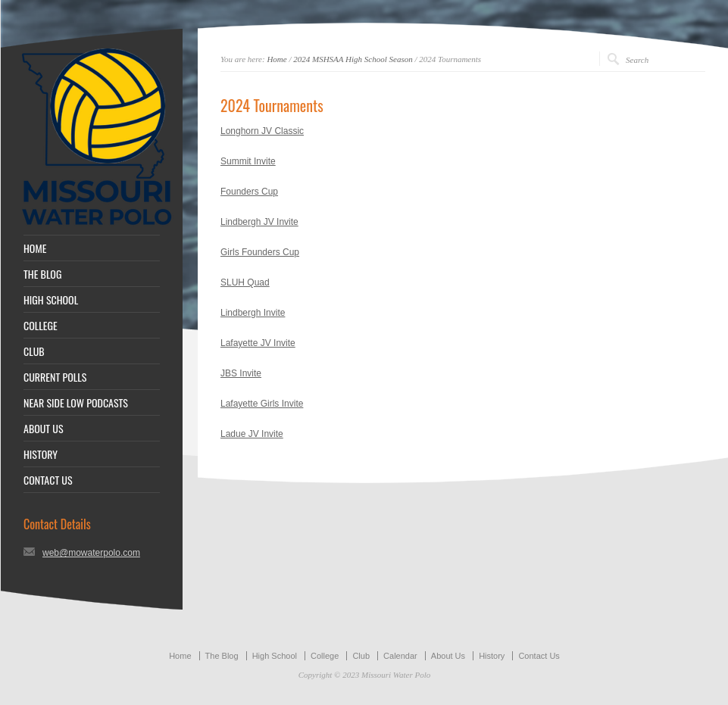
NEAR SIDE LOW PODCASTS (76, 403)
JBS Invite (241, 373)
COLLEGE (41, 326)
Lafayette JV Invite (258, 343)
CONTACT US (48, 480)
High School (275, 656)
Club (361, 656)
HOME (35, 248)
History (492, 656)
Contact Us (539, 656)
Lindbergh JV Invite (259, 222)
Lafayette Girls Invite (262, 404)
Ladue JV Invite (252, 434)
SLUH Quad (245, 282)
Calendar (400, 656)
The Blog (222, 656)
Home (277, 59)
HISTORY (41, 454)
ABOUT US (44, 429)
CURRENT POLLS (55, 377)
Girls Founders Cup (260, 252)
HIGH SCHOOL (51, 300)
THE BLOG (42, 274)
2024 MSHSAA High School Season (353, 59)
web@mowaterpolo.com (91, 553)
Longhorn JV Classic (262, 131)
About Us (448, 656)
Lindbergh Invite (253, 313)
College (325, 656)
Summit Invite (248, 161)
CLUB (34, 351)
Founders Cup (249, 192)
